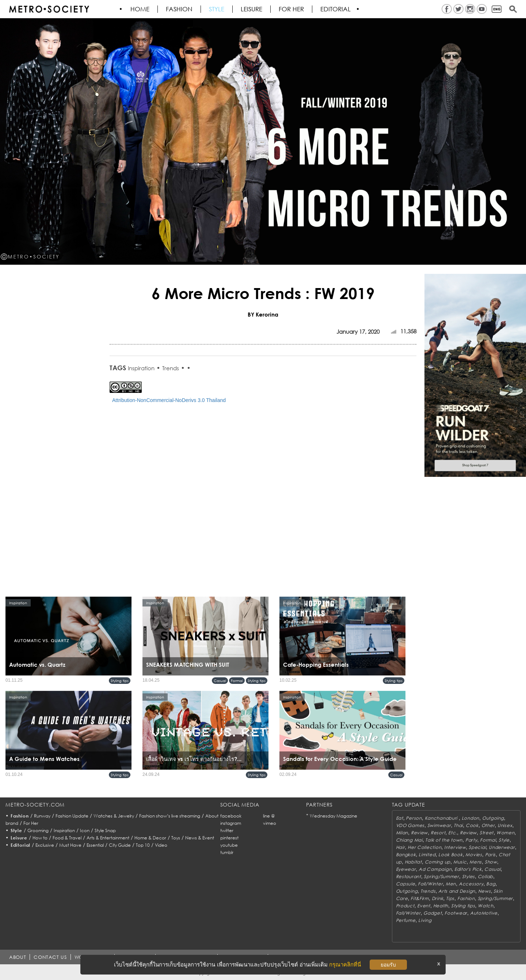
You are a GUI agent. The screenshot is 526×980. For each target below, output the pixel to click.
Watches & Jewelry (114, 816)
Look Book (450, 855)
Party (471, 840)
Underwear (502, 847)
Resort (438, 833)
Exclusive (45, 845)
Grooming (38, 830)
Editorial (336, 9)
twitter (227, 830)
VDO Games (410, 825)
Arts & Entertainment (108, 838)
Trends (171, 368)
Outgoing (493, 818)
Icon (85, 830)
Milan (402, 833)
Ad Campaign (435, 869)
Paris (491, 855)
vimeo (270, 823)
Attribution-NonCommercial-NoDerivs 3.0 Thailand (169, 400)
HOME (140, 9)
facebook (231, 816)
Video (161, 845)
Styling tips (120, 681)
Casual (220, 681)
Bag (491, 884)
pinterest (229, 838)
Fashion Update (72, 816)
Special (477, 847)
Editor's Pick (468, 869)
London (470, 818)
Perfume (406, 920)
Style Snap (105, 830)
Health (441, 906)
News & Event (200, 838)
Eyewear (406, 869)
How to (40, 838)
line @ (269, 816)
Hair (401, 847)
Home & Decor (150, 838)
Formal (237, 681)
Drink (438, 898)
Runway (42, 816)
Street (487, 833)
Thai (458, 825)
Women (506, 833)
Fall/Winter (430, 884)
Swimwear (439, 825)
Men (451, 884)
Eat (400, 818)
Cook (472, 825)
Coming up (438, 862)
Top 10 (143, 845)
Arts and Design (457, 891)
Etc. (453, 833)
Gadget (432, 913)
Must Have (70, 845)
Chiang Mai (409, 840)
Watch (486, 906)
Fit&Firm (420, 898)
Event (424, 906)
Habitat (413, 862)
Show (491, 862)
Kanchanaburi (442, 818)
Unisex (505, 825)
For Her (31, 823)
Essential (95, 845)
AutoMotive (484, 913)
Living (425, 920)
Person (414, 818)
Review (419, 833)
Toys (176, 838)
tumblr (227, 852)
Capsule (406, 884)
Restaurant (409, 876)
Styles (468, 876)
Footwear (456, 913)
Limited (427, 855)
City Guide (120, 845)
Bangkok (406, 855)
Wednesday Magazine (333, 816)
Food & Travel (67, 838)
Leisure (252, 9)
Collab (485, 876)
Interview (455, 847)
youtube (229, 845)
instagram (231, 823)
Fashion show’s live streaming (170, 816)
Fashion (180, 9)
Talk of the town (444, 840)
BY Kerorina (263, 314)
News (485, 891)
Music (460, 862)
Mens (476, 862)
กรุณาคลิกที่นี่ (345, 964)
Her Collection (424, 847)
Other (488, 825)
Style (217, 9)
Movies (474, 855)
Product (405, 906)
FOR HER (292, 9)
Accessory (471, 884)
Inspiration (141, 368)
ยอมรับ (388, 965)
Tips (450, 898)
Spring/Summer (441, 876)
